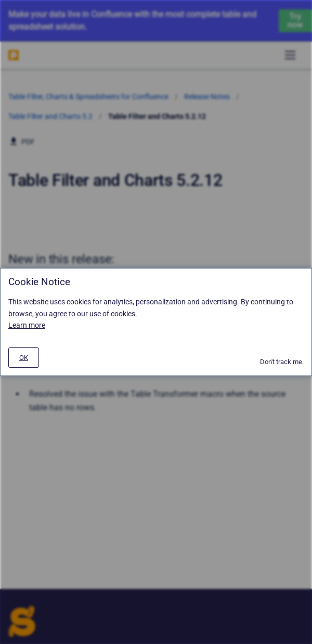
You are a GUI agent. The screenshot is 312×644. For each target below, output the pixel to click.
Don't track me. (282, 362)
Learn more (27, 325)
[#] (24, 358)
